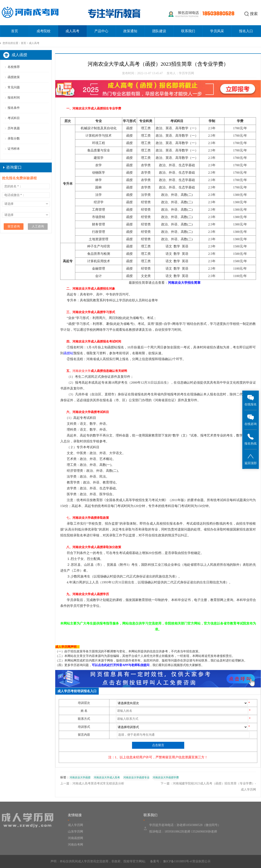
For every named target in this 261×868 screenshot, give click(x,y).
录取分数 (14, 139)
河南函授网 (75, 838)
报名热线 (251, 439)
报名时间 (14, 98)
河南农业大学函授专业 (136, 777)
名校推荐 (14, 67)
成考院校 (43, 31)
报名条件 (14, 108)
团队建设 (159, 31)
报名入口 (246, 31)
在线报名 (251, 400)
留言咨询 (14, 226)
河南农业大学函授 (80, 777)
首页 (15, 31)
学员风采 (217, 31)
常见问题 (14, 87)
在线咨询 (251, 420)
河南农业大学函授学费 (166, 777)
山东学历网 (75, 832)
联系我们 (188, 31)
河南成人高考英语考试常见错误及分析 (98, 783)
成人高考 (72, 31)
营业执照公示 (201, 861)
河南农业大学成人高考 (107, 777)
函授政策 (14, 77)
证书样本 (14, 149)
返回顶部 (251, 459)
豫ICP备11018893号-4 (177, 861)
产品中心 (101, 31)
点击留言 (158, 745)
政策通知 (130, 31)
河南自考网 (75, 845)
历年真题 (14, 128)
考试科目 (14, 118)
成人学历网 (75, 825)
